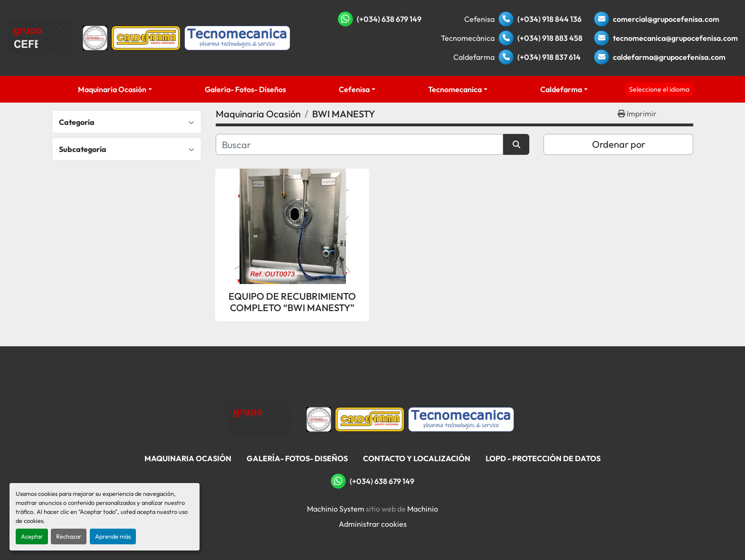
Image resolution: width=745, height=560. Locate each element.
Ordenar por (619, 144)
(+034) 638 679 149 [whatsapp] (389, 19)
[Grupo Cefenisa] (259, 418)
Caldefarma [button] (561, 89)
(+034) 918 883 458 (550, 38)
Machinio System (336, 509)
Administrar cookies (373, 524)
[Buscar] (359, 144)
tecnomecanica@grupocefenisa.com (675, 38)
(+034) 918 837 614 (549, 57)
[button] (115, 89)
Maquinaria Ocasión (112, 89)
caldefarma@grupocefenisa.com (669, 57)
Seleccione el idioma (659, 89)
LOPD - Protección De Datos (543, 458)
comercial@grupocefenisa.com (666, 19)
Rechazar (69, 536)
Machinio (423, 509)
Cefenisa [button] (354, 89)
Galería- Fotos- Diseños (245, 89)
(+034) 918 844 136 (549, 19)
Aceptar (32, 536)
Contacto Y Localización (417, 458)
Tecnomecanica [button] (455, 89)
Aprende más (113, 536)
